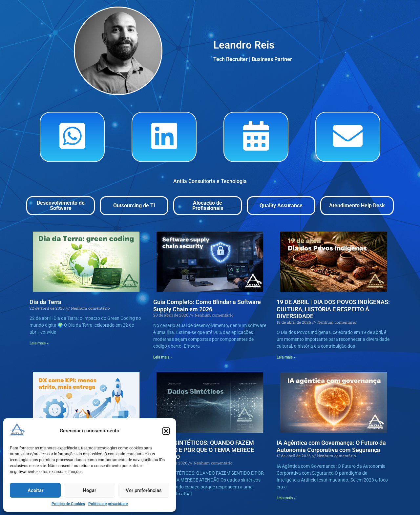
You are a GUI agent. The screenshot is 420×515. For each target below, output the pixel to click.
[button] (166, 431)
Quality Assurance (281, 206)
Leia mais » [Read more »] (39, 343)
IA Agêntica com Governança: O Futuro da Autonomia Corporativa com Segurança (331, 446)
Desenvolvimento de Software (61, 206)
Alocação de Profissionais (208, 206)
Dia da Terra (45, 302)
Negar (89, 490)
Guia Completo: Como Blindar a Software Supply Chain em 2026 (207, 306)
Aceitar (35, 490)
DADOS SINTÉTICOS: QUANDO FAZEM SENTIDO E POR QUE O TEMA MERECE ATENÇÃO (204, 450)
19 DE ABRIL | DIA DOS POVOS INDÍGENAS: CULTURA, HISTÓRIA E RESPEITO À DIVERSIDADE (333, 309)
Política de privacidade (108, 504)
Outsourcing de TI (134, 206)
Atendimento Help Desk (357, 206)
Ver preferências (144, 490)
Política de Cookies (68, 504)
